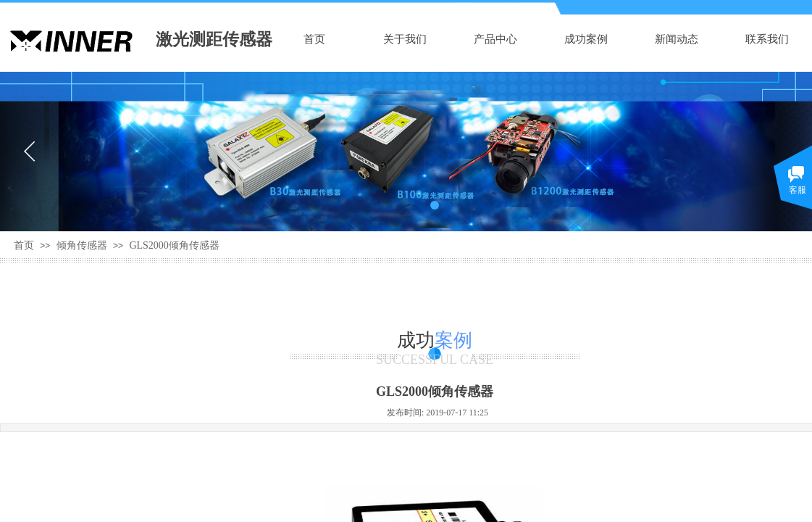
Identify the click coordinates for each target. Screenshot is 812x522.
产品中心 (495, 39)
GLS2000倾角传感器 (174, 245)
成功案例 (586, 39)
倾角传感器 (82, 245)
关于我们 (405, 39)
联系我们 (767, 39)
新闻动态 (677, 39)
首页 (314, 39)
